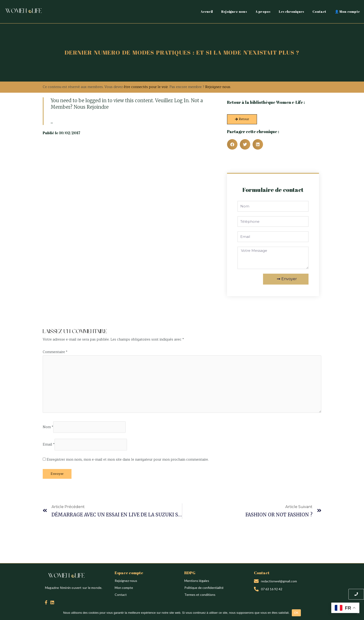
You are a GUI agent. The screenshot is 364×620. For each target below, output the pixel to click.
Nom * (48, 427)
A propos (263, 11)
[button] (232, 144)
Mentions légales (197, 581)
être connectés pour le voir (146, 87)
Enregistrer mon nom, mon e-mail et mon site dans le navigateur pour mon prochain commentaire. (128, 460)
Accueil (207, 11)
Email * (49, 445)
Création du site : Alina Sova (63, 321)
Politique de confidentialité (204, 588)
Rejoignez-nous (234, 11)
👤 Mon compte (347, 11)
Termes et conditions (200, 595)
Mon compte (124, 588)
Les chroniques (291, 11)
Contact (319, 11)
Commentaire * (55, 352)
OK (296, 613)
